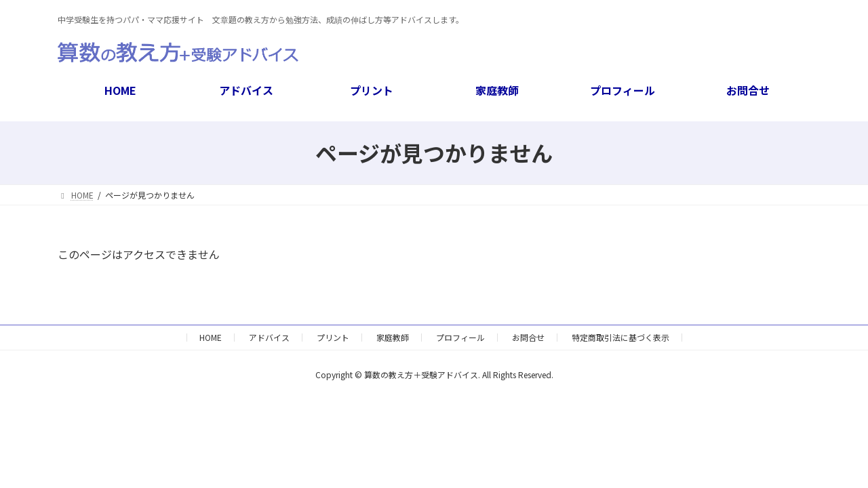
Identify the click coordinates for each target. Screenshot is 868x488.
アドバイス (269, 337)
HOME (211, 337)
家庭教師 (393, 337)
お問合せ (528, 337)
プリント (333, 337)
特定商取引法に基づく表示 (620, 337)
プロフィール (460, 337)
